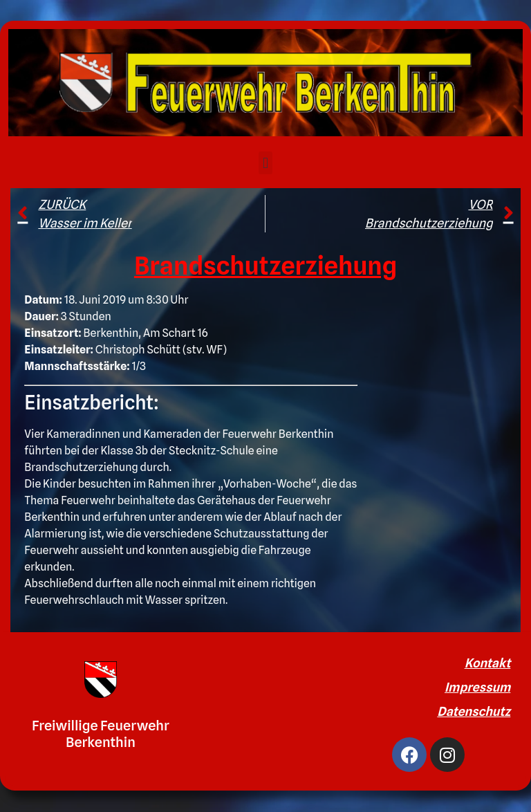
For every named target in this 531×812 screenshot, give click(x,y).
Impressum (477, 687)
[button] (265, 163)
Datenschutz (474, 711)
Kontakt (488, 663)
